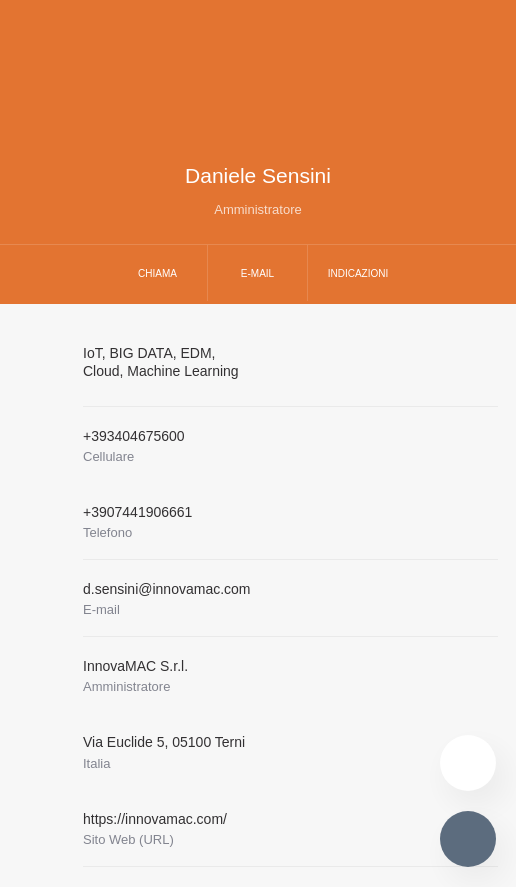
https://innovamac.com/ (155, 819)
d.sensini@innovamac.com (167, 589)
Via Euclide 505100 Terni (164, 742)
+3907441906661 (137, 512)
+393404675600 (134, 436)
